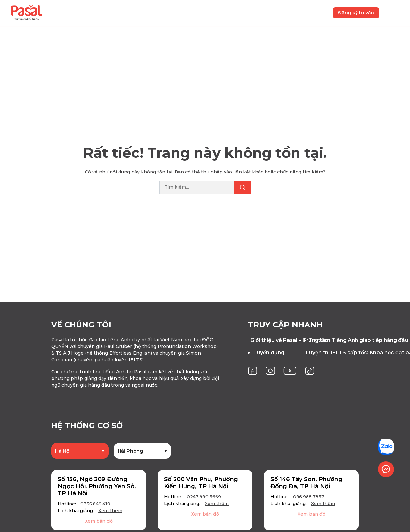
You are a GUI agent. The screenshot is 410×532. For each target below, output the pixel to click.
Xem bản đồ (99, 521)
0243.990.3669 (204, 497)
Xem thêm (110, 511)
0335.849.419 (95, 504)
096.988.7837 (309, 497)
